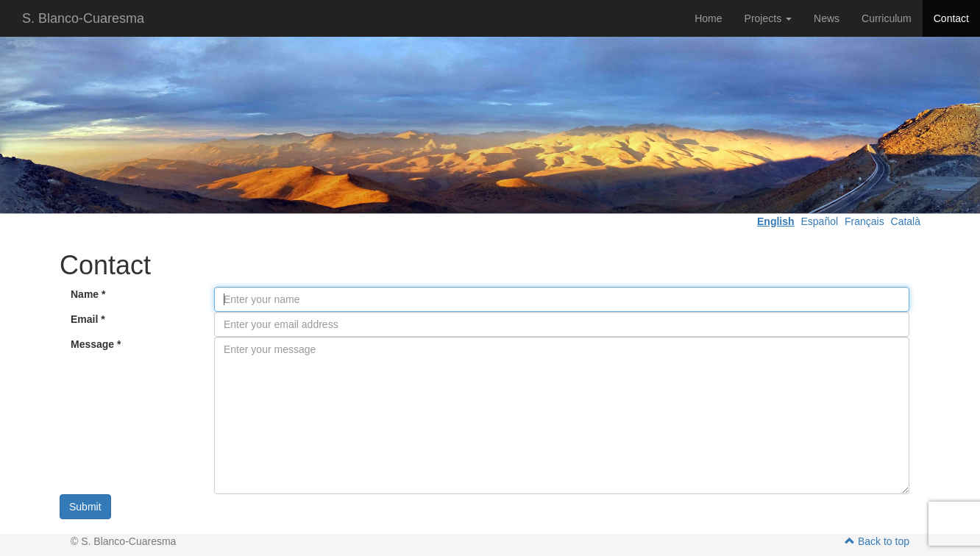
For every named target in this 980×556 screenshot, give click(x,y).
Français (864, 221)
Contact (951, 18)
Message (96, 344)
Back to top (877, 541)
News (827, 18)
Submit (85, 507)
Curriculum (887, 18)
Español (819, 221)
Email (88, 319)
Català (906, 221)
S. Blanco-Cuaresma (83, 18)
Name (88, 294)
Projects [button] (768, 18)
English (776, 221)
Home (708, 18)
